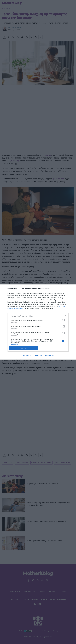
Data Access (38, 355)
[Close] (72, 289)
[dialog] (38, 322)
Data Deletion (27, 355)
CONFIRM (23, 348)
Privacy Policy (49, 355)
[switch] (64, 320)
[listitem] (38, 316)
